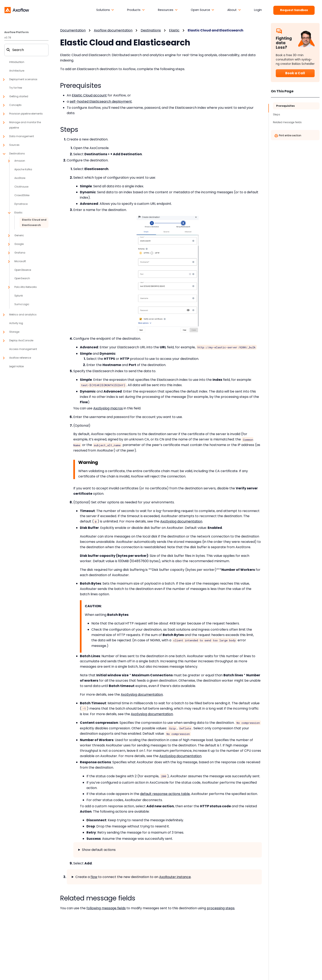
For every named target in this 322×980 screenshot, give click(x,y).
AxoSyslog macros (108, 408)
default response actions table (165, 794)
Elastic (174, 30)
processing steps (221, 908)
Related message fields (287, 122)
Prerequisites (285, 106)
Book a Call (295, 73)
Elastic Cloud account (89, 95)
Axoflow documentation (113, 30)
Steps (277, 114)
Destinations (151, 30)
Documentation (73, 30)
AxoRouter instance (175, 877)
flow (94, 877)
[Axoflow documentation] (17, 10)
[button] (105, 10)
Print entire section (288, 136)
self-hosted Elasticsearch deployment (101, 101)
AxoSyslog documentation (181, 521)
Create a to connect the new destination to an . (133, 877)
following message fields (106, 908)
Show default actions (99, 850)
